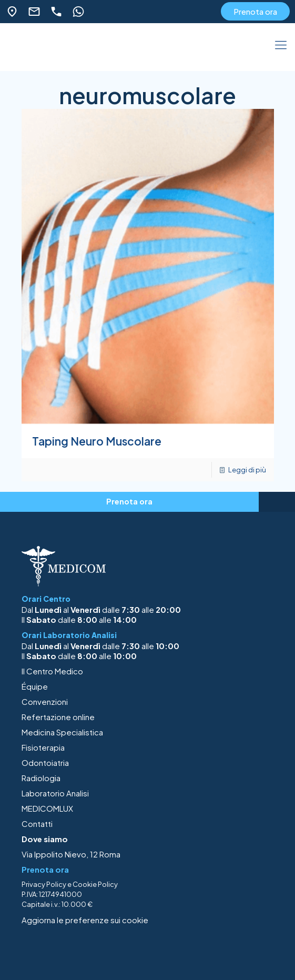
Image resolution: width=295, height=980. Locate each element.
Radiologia (41, 778)
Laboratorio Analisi (55, 793)
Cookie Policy (95, 884)
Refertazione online (58, 717)
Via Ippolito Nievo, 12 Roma (71, 854)
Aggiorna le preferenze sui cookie (85, 920)
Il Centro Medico (52, 671)
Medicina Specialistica (62, 732)
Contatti (37, 824)
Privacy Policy (44, 884)
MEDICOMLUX (47, 808)
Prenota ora (255, 11)
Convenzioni (45, 701)
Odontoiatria (45, 762)
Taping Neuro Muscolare (97, 441)
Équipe (35, 686)
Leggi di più (247, 470)
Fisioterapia (43, 747)
